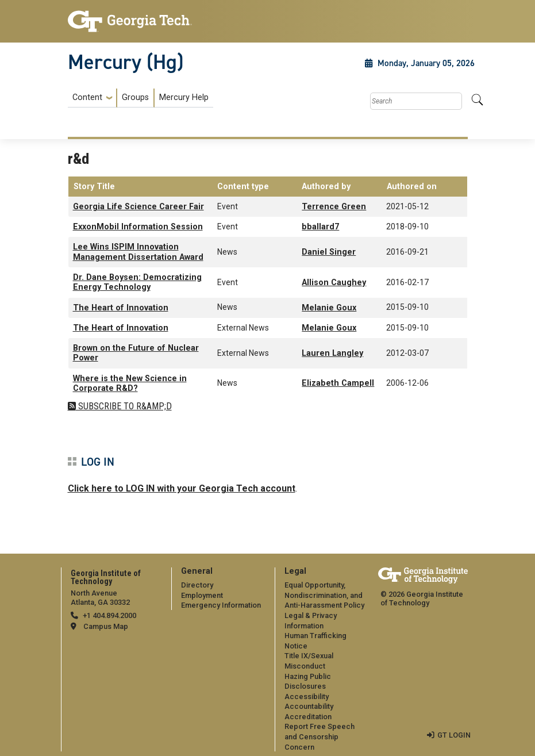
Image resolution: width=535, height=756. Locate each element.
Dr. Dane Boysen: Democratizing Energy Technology (137, 282)
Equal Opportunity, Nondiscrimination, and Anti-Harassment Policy (324, 595)
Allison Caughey (334, 283)
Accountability (309, 706)
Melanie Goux (329, 308)
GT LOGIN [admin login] (454, 735)
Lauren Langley (332, 353)
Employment (202, 595)
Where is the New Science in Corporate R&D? (130, 383)
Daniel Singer (329, 252)
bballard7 (320, 227)
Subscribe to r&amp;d (124, 406)
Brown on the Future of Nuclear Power (136, 353)
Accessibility (307, 696)
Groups (135, 97)
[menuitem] (141, 98)
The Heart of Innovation (121, 308)
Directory (197, 585)
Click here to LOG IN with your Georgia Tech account (182, 488)
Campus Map (106, 626)
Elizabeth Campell (338, 383)
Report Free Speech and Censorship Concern (320, 736)
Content (87, 98)
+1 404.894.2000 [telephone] (109, 615)
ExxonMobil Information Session (138, 227)
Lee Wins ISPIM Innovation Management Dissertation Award (138, 252)
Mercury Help (184, 97)
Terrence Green (334, 207)
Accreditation (308, 717)
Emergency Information (221, 605)
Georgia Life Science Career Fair (138, 207)
